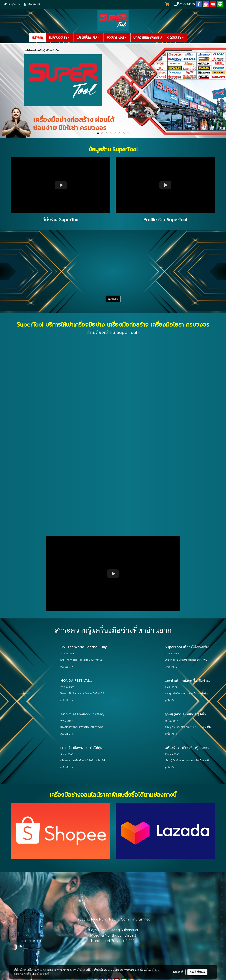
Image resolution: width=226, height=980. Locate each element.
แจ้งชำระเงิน (117, 37)
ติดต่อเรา (176, 37)
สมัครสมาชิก (32, 4)
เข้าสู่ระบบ (12, 4)
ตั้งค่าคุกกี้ (178, 972)
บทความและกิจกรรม (147, 37)
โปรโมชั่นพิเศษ (89, 37)
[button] (193, 37)
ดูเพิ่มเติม (113, 299)
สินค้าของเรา (60, 37)
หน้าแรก (37, 37)
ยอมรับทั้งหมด (197, 972)
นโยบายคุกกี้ (43, 974)
